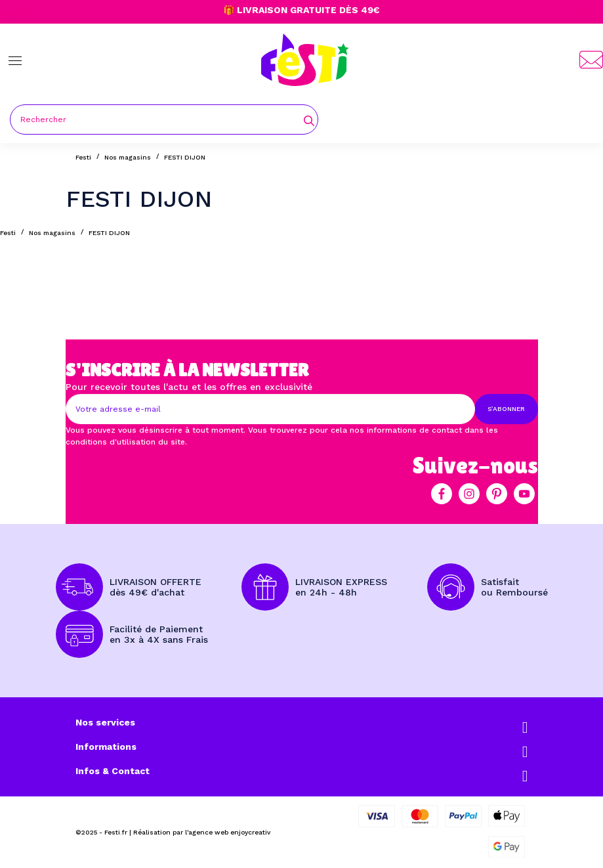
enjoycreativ (250, 832)
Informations (106, 747)
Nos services (105, 722)
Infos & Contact (113, 771)
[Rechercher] (164, 119)
